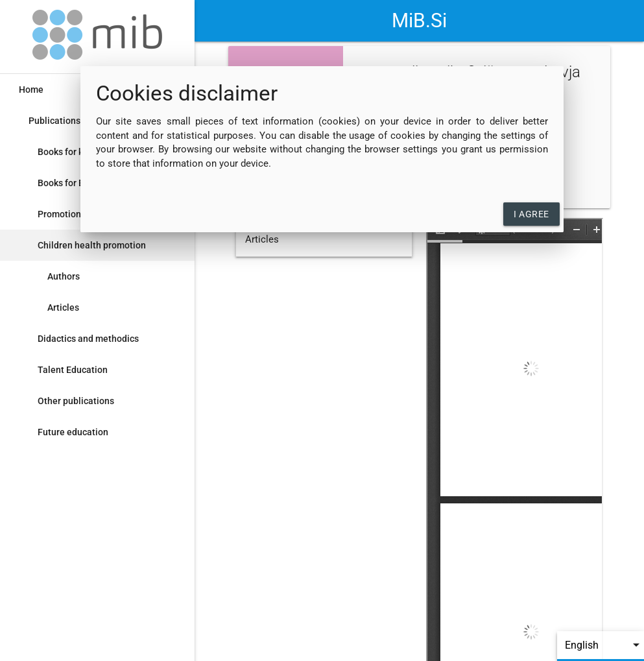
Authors (64, 276)
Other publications (76, 401)
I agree (531, 214)
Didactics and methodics (88, 339)
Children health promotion (92, 245)
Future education (73, 432)
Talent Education (73, 370)
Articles (63, 307)
